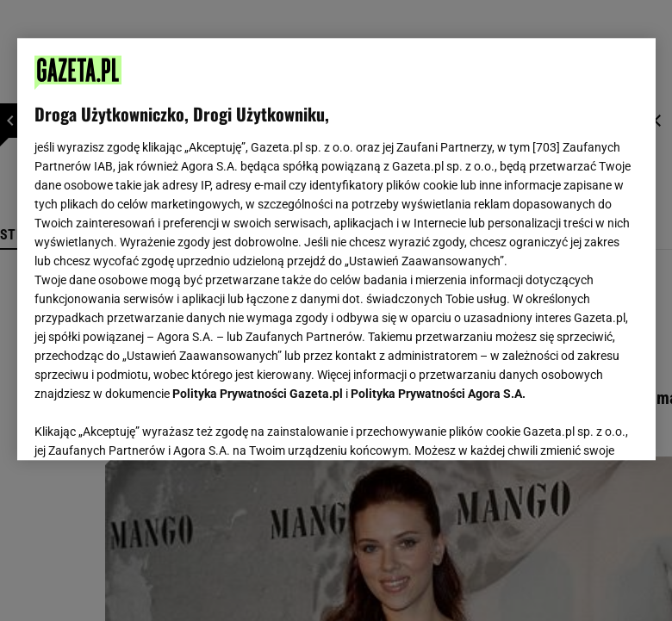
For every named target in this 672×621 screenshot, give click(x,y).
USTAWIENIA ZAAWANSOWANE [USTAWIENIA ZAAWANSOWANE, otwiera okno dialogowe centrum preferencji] (147, 425)
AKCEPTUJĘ (579, 426)
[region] (336, 249)
